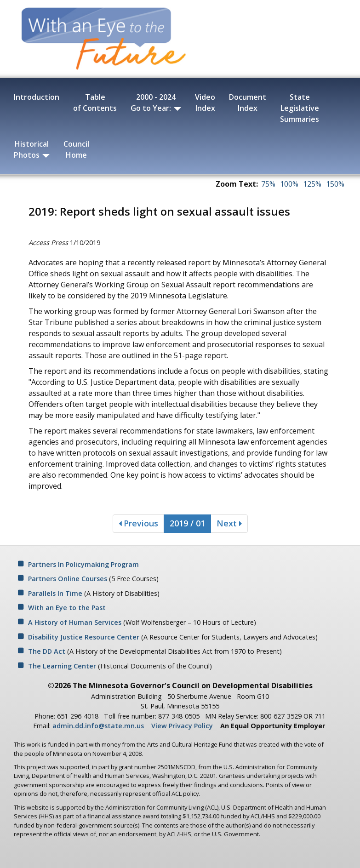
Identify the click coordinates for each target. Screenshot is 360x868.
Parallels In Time (55, 593)
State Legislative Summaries (300, 108)
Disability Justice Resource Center (84, 637)
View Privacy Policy (182, 726)
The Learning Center (62, 666)
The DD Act (47, 651)
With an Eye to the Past (67, 608)
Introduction (37, 97)
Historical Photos (32, 149)
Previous (138, 523)
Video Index (205, 103)
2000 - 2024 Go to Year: (156, 103)
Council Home (76, 149)
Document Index (248, 103)
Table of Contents (95, 103)
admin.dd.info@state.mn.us (98, 726)
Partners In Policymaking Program (83, 564)
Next (229, 523)
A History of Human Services (75, 622)
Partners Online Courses (68, 579)
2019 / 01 (187, 523)
